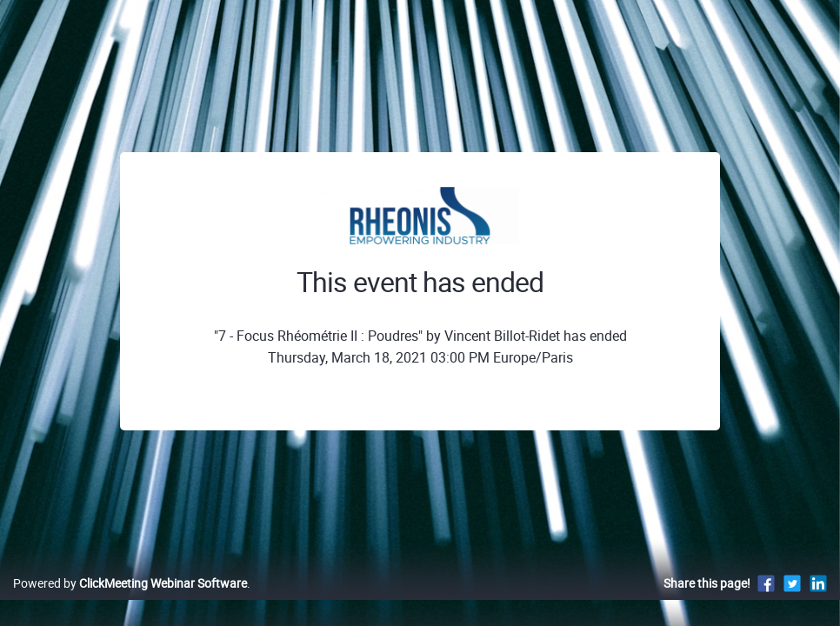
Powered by (130, 601)
